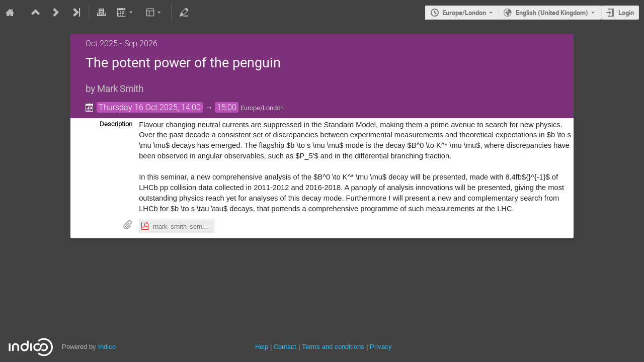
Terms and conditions (333, 347)
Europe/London (464, 13)
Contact (285, 347)
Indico (107, 347)
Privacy (381, 347)
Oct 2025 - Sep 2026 (122, 43)
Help (262, 347)
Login (626, 13)
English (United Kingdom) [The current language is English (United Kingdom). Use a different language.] (552, 13)
